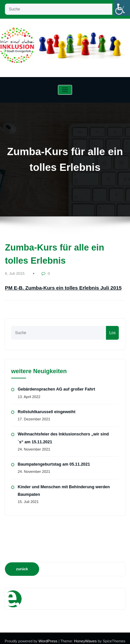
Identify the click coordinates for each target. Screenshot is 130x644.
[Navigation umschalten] (65, 90)
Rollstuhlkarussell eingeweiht (46, 408)
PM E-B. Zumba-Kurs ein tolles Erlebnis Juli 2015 (51, 286)
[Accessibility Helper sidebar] (122, 8)
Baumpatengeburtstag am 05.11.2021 (52, 460)
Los (112, 330)
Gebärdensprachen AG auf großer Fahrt (55, 386)
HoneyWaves (85, 635)
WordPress (49, 635)
